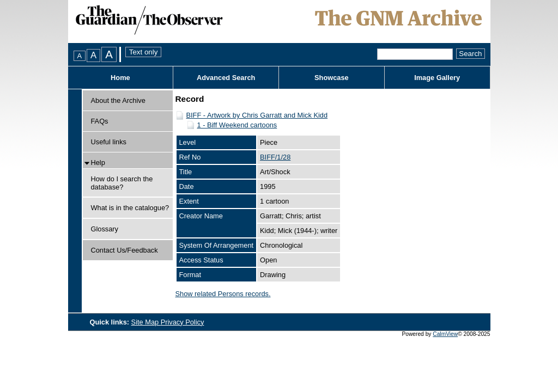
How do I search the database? (122, 183)
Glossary (105, 229)
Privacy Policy (183, 322)
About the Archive (118, 100)
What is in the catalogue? (130, 208)
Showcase (332, 78)
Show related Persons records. (223, 294)
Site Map (146, 322)
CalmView (445, 334)
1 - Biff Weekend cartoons (237, 125)
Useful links (109, 142)
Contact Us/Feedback (125, 250)
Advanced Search (226, 78)
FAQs (100, 121)
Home (120, 78)
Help (98, 163)
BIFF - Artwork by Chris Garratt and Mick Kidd (257, 115)
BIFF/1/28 (275, 157)
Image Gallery (437, 78)
